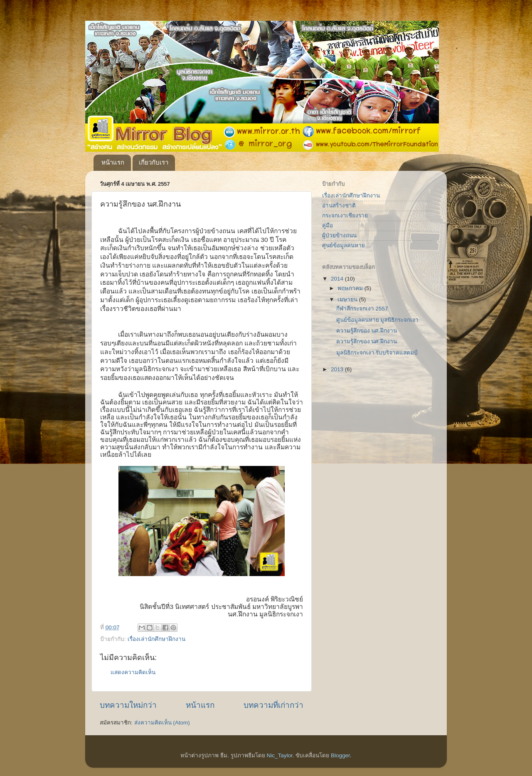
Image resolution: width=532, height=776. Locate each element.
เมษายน (348, 299)
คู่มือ (328, 225)
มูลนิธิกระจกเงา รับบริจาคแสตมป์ (377, 353)
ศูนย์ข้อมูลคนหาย (344, 245)
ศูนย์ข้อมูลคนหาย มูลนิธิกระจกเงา (378, 320)
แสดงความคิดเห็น (133, 672)
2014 (338, 279)
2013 (338, 369)
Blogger (340, 755)
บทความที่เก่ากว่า (273, 705)
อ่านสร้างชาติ (339, 206)
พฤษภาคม (351, 288)
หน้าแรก (113, 162)
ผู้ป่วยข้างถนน (339, 235)
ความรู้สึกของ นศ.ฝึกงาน (367, 331)
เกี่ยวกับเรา (154, 162)
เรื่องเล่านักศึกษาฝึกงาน (156, 639)
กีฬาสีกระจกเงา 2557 (362, 309)
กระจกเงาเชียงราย (345, 216)
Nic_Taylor (279, 755)
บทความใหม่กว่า (128, 705)
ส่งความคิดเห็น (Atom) (162, 723)
